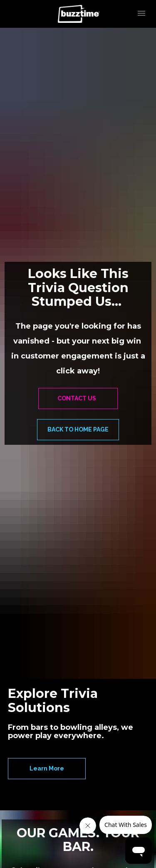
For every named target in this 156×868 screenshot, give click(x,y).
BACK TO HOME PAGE (78, 429)
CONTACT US (78, 398)
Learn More (47, 768)
